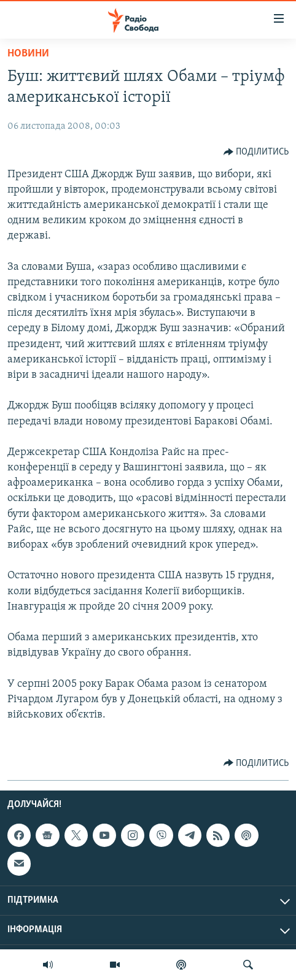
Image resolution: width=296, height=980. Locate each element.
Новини (28, 54)
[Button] (256, 152)
